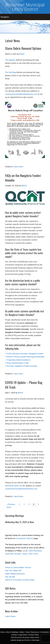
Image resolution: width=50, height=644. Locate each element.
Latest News (18, 167)
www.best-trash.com (14, 486)
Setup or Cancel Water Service (18, 567)
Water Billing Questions (15, 574)
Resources (35, 632)
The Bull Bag (11, 72)
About (8, 632)
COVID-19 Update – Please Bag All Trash (24, 385)
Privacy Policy (34, 635)
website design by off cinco (20, 640)
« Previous (11, 504)
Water (22, 632)
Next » (9, 507)
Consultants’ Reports (24, 538)
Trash (27, 632)
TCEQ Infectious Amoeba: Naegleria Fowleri (25, 354)
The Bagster (10, 60)
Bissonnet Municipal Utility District (25, 7)
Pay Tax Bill (10, 577)
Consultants (44, 632)
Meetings (15, 632)
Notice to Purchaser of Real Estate (20, 580)
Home (3, 632)
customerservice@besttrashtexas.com (21, 94)
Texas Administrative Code (17, 363)
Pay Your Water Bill (13, 570)
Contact (14, 635)
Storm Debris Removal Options (23, 48)
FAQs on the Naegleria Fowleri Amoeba (23, 178)
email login (35, 640)
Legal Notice (23, 635)
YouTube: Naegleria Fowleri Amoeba (22, 366)
